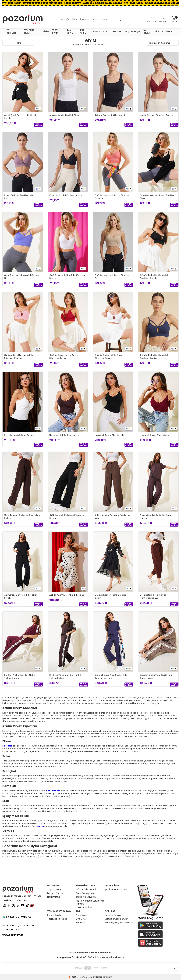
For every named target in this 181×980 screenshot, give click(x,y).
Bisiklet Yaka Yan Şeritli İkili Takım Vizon (156, 676)
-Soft (73, 977)
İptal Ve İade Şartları (116, 890)
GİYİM (46, 32)
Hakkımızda (53, 897)
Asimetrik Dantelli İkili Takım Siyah (21, 596)
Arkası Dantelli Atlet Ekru (64, 115)
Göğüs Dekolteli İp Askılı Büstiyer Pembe (19, 357)
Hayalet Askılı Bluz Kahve (64, 435)
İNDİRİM (170, 32)
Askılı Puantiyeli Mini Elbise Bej (67, 595)
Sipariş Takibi (54, 915)
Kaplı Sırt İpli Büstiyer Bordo (156, 115)
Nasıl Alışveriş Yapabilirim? (119, 923)
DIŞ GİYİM (70, 32)
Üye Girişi (81, 919)
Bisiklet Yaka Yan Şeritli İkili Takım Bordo (20, 676)
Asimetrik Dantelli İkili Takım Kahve (157, 517)
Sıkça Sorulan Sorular (116, 919)
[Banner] (90, 3)
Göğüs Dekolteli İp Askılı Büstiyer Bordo (64, 357)
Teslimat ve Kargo (57, 919)
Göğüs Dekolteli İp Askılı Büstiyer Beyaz (109, 357)
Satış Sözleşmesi (85, 893)
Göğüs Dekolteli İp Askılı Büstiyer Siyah (154, 277)
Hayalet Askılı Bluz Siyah (109, 435)
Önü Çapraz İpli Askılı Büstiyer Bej (113, 277)
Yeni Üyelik (82, 915)
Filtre (18, 43)
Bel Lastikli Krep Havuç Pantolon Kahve (153, 596)
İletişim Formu (55, 893)
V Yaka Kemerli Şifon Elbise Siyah (111, 596)
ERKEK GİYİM (55, 32)
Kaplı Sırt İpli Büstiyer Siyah (66, 195)
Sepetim (81, 923)
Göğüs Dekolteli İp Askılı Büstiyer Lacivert (154, 357)
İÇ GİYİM (147, 32)
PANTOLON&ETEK (112, 32)
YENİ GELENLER (12, 32)
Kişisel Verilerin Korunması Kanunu (90, 902)
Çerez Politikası (84, 907)
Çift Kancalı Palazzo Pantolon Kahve (22, 517)
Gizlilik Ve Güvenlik (86, 897)
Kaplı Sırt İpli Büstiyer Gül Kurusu (19, 197)
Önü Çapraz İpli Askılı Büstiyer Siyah (158, 197)
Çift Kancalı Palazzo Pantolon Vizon (113, 517)
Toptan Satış (54, 890)
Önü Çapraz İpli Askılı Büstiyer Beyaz (67, 277)
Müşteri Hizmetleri (86, 890)
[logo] (23, 19)
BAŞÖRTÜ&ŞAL (133, 32)
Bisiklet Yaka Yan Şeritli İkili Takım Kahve (65, 676)
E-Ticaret (81, 977)
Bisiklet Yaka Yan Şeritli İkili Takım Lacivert (111, 676)
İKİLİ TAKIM (83, 32)
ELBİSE (97, 32)
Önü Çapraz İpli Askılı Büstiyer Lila (22, 277)
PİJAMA (159, 32)
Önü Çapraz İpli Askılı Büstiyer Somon (113, 197)
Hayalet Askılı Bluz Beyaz (19, 435)
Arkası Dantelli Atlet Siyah (110, 115)
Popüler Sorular (113, 915)
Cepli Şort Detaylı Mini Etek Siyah (20, 117)
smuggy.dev (64, 957)
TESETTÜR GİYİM (29, 32)
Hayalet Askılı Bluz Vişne (154, 435)
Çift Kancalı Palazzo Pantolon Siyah (67, 517)
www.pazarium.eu (13, 935)
